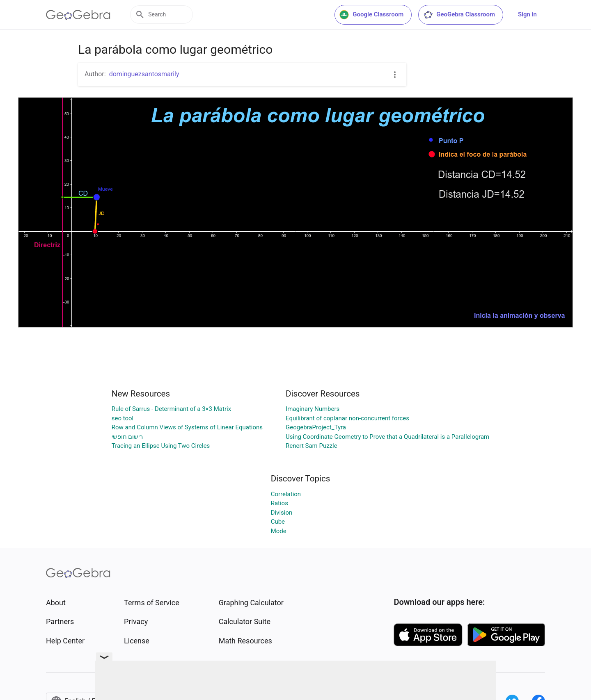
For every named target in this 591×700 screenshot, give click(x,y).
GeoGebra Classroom (459, 15)
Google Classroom (371, 15)
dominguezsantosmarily (144, 74)
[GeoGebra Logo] (78, 15)
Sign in (527, 14)
